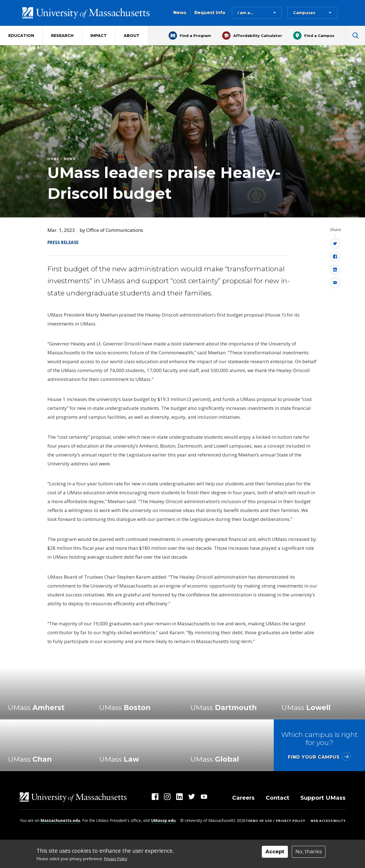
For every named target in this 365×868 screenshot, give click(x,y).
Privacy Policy (116, 859)
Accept (275, 852)
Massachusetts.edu (60, 820)
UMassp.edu (163, 820)
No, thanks (309, 852)
